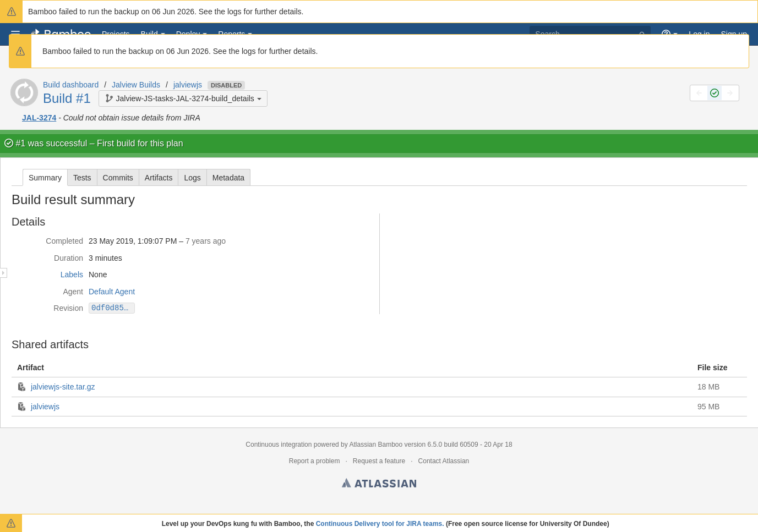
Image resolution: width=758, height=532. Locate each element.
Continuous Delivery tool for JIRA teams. (380, 524)
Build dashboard (71, 85)
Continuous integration (279, 445)
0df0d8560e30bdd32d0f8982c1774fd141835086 (113, 308)
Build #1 (67, 98)
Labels (72, 275)
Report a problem (315, 461)
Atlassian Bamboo (376, 445)
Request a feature (379, 461)
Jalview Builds (136, 85)
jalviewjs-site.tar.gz (63, 387)
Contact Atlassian (444, 461)
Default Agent (112, 292)
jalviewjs (188, 85)
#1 (20, 143)
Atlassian (379, 485)
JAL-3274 (39, 118)
